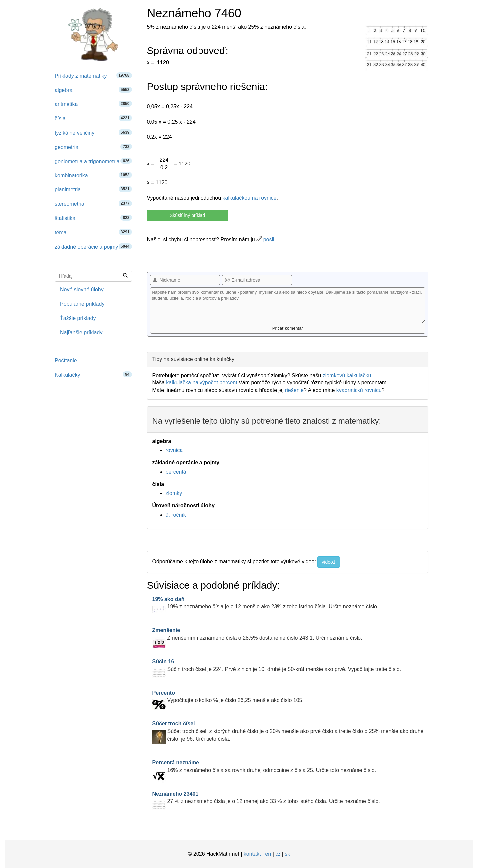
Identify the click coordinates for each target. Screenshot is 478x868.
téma (93, 232)
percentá (176, 472)
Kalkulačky (93, 374)
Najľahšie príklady (81, 332)
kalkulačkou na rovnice (250, 198)
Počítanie (66, 360)
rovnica (174, 450)
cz (278, 854)
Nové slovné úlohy (82, 290)
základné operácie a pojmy (93, 246)
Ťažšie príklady (78, 318)
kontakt (252, 854)
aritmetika (93, 104)
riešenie (294, 390)
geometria (93, 147)
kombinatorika (93, 175)
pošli (265, 239)
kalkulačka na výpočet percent (201, 383)
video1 (328, 562)
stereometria (93, 204)
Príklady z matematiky (93, 76)
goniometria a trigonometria (93, 161)
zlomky (174, 493)
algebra (93, 90)
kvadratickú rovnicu (359, 390)
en (268, 854)
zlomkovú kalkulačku (347, 375)
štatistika (93, 218)
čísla (93, 118)
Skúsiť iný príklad (187, 215)
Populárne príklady (82, 304)
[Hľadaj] (125, 276)
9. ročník (176, 515)
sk (287, 854)
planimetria (93, 189)
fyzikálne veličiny (93, 132)
